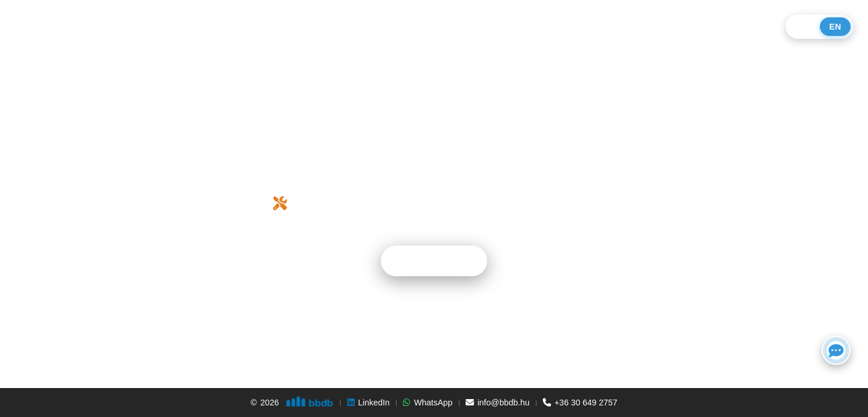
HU (804, 27)
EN (835, 27)
